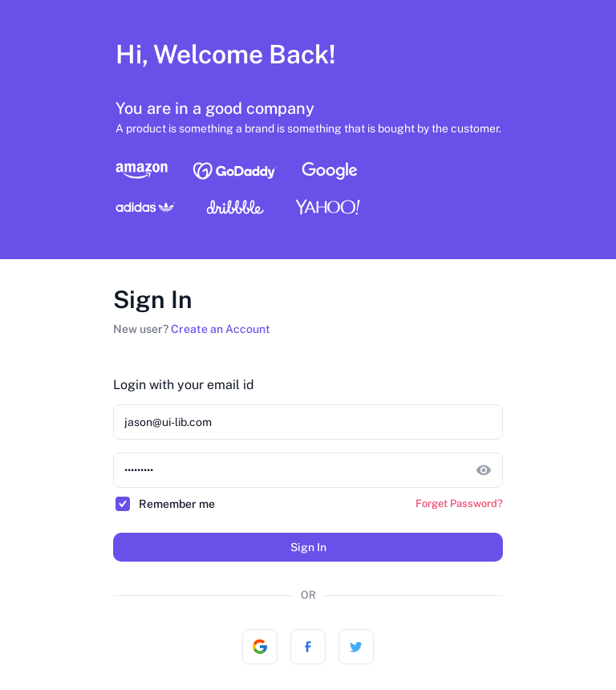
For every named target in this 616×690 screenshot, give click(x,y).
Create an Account (221, 329)
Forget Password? (459, 503)
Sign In (308, 547)
